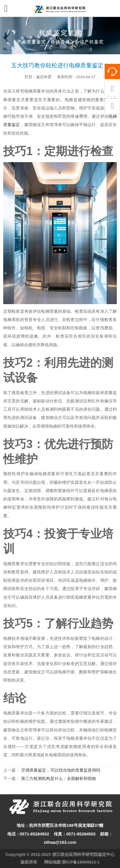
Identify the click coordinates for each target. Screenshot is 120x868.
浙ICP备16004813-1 (81, 862)
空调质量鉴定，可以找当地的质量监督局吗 (61, 770)
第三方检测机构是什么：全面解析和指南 (59, 778)
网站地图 (52, 862)
